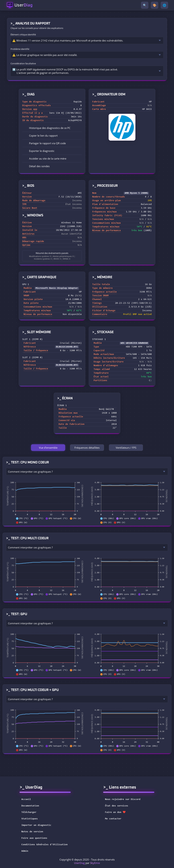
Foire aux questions (34, 838)
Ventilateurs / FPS (126, 448)
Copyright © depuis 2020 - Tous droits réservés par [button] (87, 861)
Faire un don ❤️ (118, 812)
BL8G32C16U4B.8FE (67, 347)
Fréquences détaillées (87, 448)
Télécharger (29, 812)
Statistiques (30, 819)
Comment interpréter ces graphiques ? (30, 472)
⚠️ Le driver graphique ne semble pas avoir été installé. (45, 55)
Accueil (26, 799)
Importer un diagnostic (36, 825)
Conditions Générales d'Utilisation (45, 845)
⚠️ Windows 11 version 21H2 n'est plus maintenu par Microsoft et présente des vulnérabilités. (68, 40)
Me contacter (115, 819)
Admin (25, 851)
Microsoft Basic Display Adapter (57, 288)
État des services (119, 806)
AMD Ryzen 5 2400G (136, 193)
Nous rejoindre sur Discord (125, 799)
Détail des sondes (37, 166)
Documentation (30, 806)
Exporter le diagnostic (39, 151)
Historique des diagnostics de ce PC (47, 128)
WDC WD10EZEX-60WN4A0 (134, 343)
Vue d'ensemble (48, 448)
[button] (52, 136)
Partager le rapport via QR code (45, 143)
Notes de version (32, 832)
